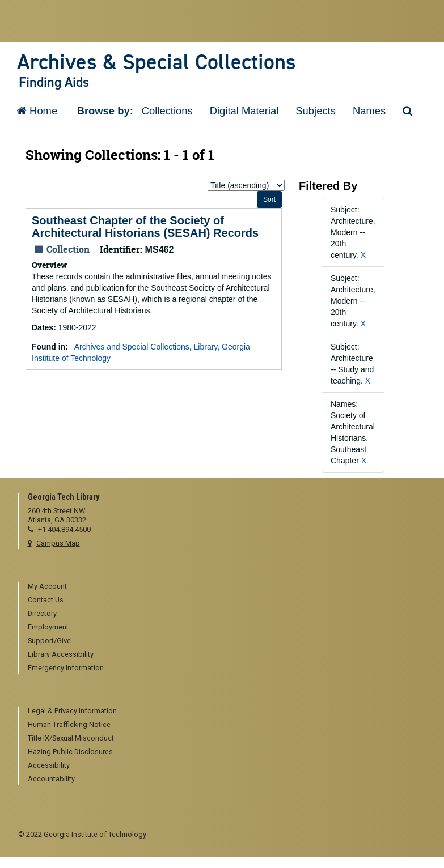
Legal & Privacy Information (72, 711)
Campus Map (58, 543)
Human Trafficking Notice (69, 724)
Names (369, 111)
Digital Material (244, 111)
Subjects (316, 111)
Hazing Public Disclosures (70, 752)
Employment (48, 627)
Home (37, 111)
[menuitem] (227, 587)
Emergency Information (66, 668)
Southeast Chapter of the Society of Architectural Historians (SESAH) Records (145, 227)
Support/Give (49, 641)
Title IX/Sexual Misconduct (71, 738)
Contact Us (46, 600)
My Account (47, 586)
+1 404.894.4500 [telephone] (64, 529)
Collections (167, 111)
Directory (42, 613)
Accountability (51, 779)
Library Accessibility (61, 654)
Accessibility (49, 765)
